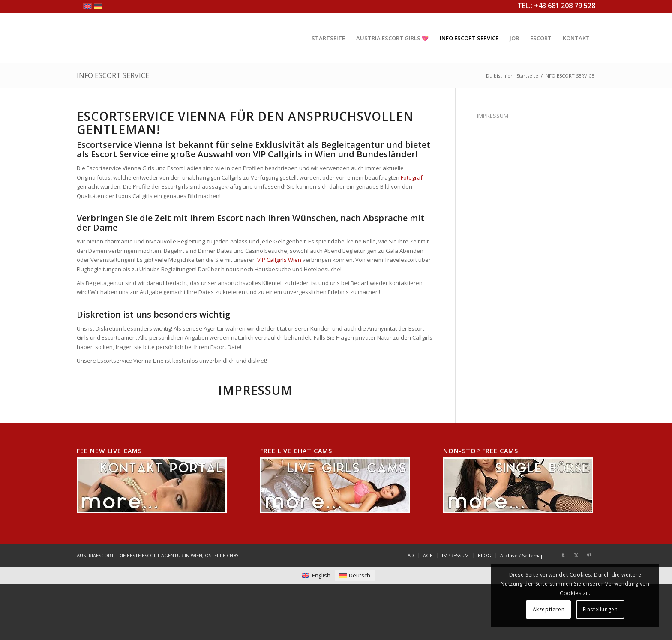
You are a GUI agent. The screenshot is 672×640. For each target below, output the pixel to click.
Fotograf (412, 177)
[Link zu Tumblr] (563, 555)
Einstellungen (600, 609)
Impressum (255, 390)
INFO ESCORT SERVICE (113, 75)
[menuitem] (328, 38)
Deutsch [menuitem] (360, 575)
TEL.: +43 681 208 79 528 (556, 6)
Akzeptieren (549, 609)
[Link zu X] (576, 555)
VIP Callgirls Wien (279, 260)
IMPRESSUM (493, 116)
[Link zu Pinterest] (589, 555)
